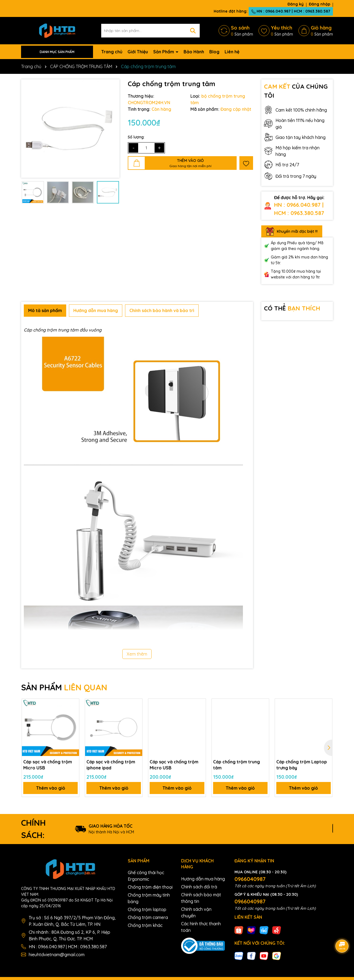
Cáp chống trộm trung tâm (237, 765)
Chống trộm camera (148, 917)
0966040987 (250, 879)
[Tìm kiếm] (193, 31)
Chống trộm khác (145, 925)
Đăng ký (296, 4)
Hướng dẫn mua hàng (203, 879)
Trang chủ (112, 52)
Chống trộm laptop (147, 909)
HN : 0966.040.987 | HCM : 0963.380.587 (291, 11)
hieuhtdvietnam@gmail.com (57, 955)
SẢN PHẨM (64, 687)
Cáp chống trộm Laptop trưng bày (302, 765)
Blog (214, 52)
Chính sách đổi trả (199, 887)
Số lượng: (136, 137)
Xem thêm (137, 654)
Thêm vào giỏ (51, 788)
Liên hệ (232, 52)
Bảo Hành (194, 52)
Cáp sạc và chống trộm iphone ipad (111, 765)
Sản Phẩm (164, 52)
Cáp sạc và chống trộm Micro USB (48, 765)
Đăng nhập (320, 4)
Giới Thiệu (138, 52)
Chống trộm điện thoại (150, 887)
